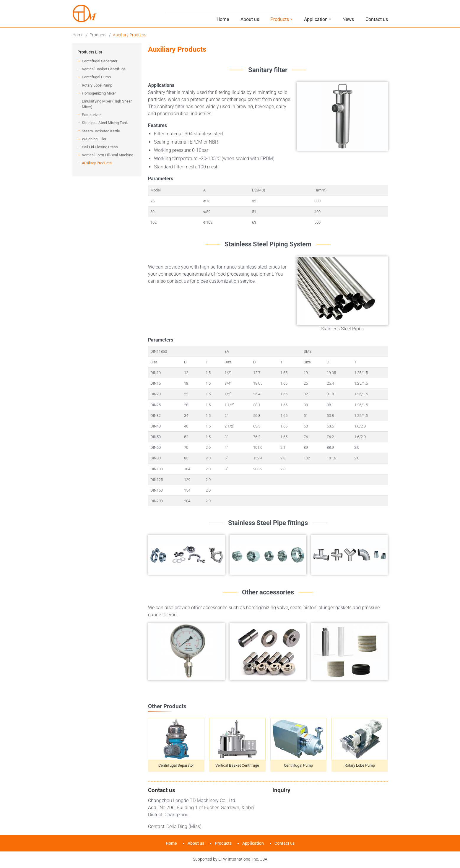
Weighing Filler (94, 139)
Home (223, 19)
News (348, 19)
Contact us (377, 19)
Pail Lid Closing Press (100, 147)
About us (250, 19)
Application (253, 843)
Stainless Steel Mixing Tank (105, 123)
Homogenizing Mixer (99, 93)
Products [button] (280, 19)
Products (98, 35)
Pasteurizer (91, 115)
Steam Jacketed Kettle (101, 131)
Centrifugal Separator (176, 765)
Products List (90, 52)
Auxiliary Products (97, 163)
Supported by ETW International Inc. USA (230, 859)
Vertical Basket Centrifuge (237, 765)
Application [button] (316, 19)
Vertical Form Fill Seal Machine (108, 155)
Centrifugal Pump (298, 765)
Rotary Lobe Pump (360, 765)
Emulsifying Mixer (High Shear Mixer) (107, 104)
